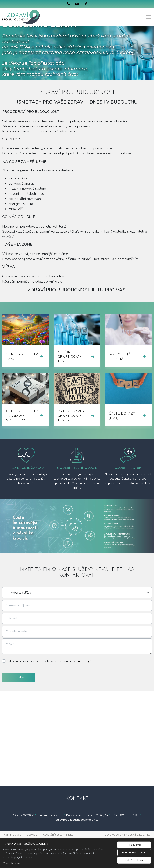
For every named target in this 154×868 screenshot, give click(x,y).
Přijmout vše (134, 845)
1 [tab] (77, 549)
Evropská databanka (137, 835)
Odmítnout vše (134, 860)
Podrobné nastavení (134, 853)
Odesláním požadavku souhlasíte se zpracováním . (50, 661)
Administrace (13, 835)
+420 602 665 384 (125, 815)
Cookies (32, 835)
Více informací (12, 863)
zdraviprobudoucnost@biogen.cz (77, 820)
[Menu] (149, 17)
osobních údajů (82, 661)
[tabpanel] (77, 526)
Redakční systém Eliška (58, 835)
